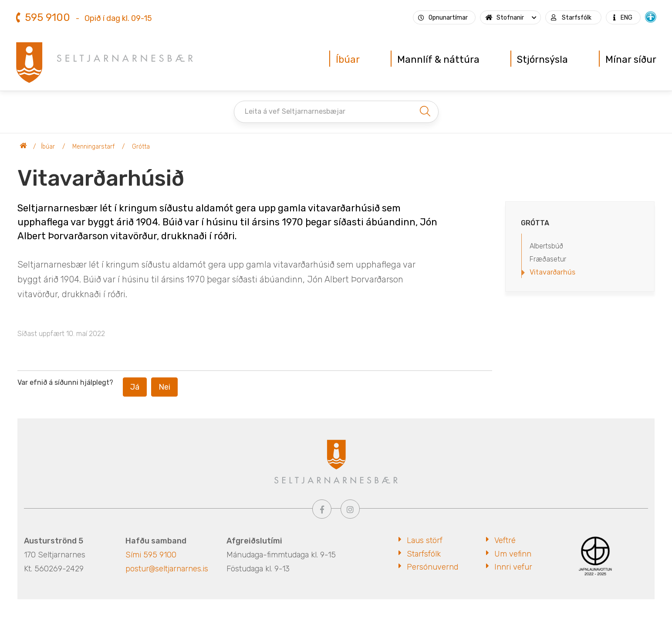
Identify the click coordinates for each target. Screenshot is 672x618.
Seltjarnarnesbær (24, 147)
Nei (164, 387)
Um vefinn (513, 554)
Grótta (141, 147)
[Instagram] (350, 509)
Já (135, 387)
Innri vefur (513, 567)
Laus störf (425, 540)
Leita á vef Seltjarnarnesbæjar (295, 111)
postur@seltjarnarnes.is (167, 569)
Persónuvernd (432, 567)
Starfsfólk (424, 554)
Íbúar (48, 147)
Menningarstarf (93, 147)
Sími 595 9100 (151, 555)
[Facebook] (322, 509)
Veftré (505, 540)
